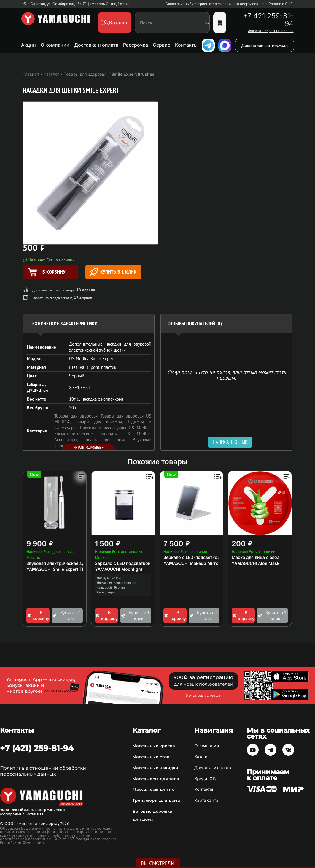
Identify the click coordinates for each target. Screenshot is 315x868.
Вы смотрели (158, 863)
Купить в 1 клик (113, 272)
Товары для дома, (108, 440)
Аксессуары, (69, 440)
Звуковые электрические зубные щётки (103, 443)
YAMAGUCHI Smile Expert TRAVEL (61, 569)
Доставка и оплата (96, 45)
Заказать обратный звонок (271, 31)
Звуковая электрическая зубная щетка (67, 563)
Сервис (162, 45)
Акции (28, 45)
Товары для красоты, (102, 422)
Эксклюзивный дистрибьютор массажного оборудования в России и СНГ (229, 4)
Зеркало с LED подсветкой (123, 563)
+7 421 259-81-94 (268, 20)
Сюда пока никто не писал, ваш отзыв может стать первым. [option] (226, 375)
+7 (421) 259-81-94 (37, 748)
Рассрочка (136, 45)
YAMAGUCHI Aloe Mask (256, 563)
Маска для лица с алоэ (256, 557)
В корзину (38, 615)
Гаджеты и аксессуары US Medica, (116, 428)
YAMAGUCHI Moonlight (119, 569)
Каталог (202, 757)
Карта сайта (206, 800)
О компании (55, 45)
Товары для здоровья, (77, 416)
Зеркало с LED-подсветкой (192, 557)
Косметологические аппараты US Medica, (103, 434)
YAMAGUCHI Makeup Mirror (192, 563)
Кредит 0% (205, 779)
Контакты (186, 45)
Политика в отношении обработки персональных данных (43, 771)
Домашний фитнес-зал (264, 45)
